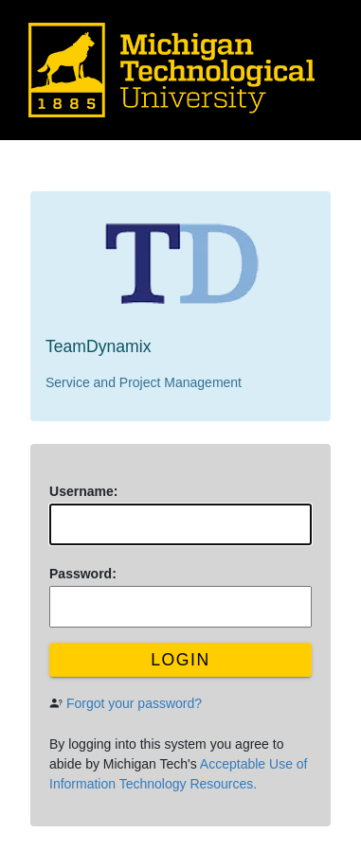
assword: (83, 574)
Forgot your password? (134, 703)
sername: (83, 491)
